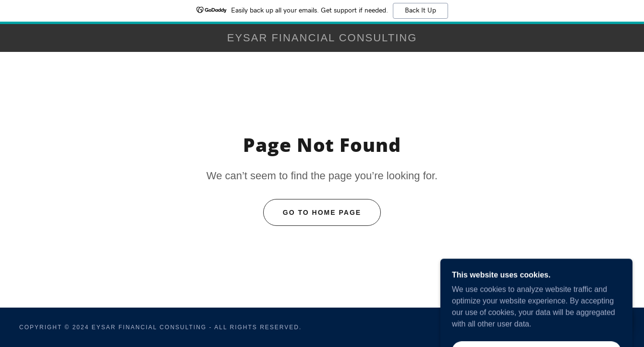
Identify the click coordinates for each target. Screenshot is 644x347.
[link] (322, 39)
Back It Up (420, 11)
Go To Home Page (322, 212)
